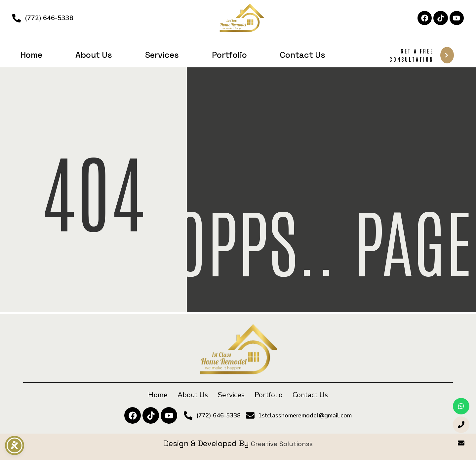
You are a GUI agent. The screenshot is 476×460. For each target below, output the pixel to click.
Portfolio (229, 55)
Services (162, 55)
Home (31, 55)
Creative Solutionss (282, 443)
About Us (94, 55)
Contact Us (303, 55)
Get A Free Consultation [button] (422, 55)
